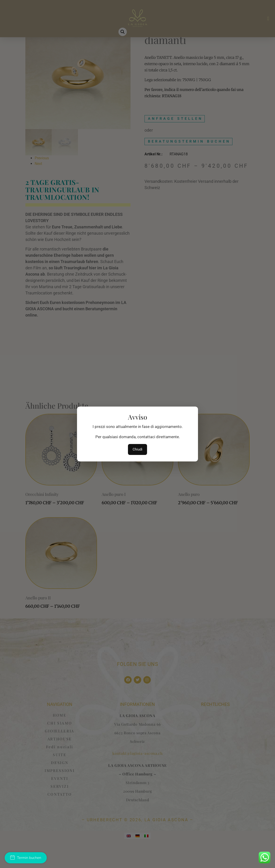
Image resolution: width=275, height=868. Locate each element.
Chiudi (137, 449)
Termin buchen (26, 858)
